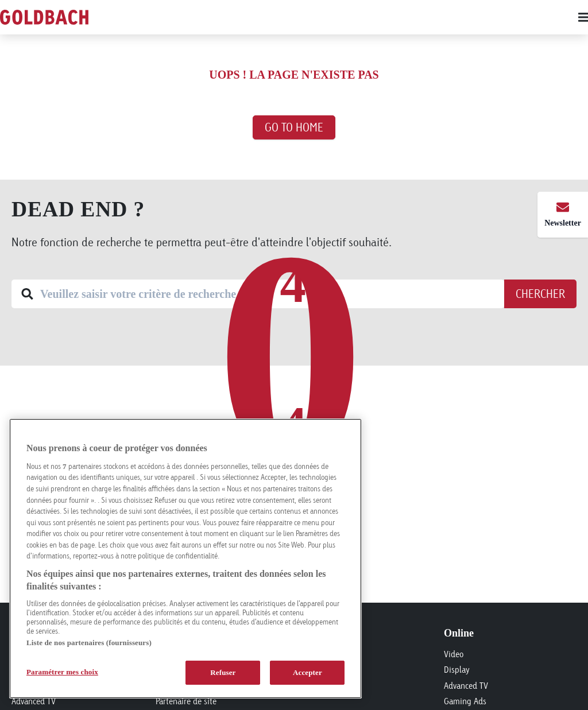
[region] (185, 558)
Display (457, 670)
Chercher (540, 294)
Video (454, 654)
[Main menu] (351, 17)
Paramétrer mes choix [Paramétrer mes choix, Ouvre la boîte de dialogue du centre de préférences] (62, 672)
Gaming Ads (465, 701)
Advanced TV (34, 701)
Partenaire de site (186, 701)
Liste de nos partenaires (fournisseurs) (89, 643)
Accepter (307, 672)
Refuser (223, 672)
